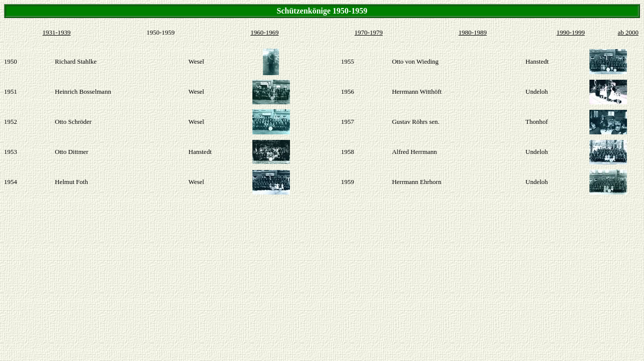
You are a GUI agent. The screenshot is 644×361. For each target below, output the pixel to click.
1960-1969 (264, 32)
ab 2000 (628, 32)
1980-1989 (473, 32)
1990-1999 (570, 32)
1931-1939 (57, 32)
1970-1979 (369, 32)
